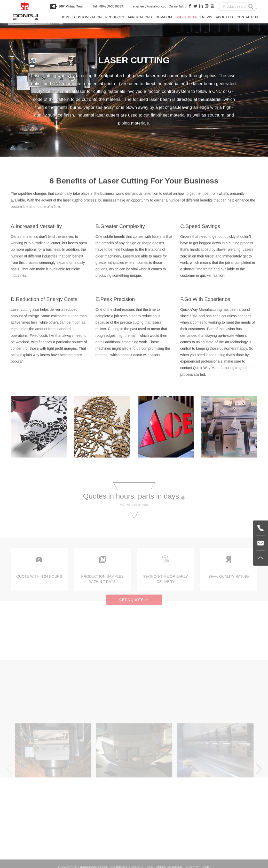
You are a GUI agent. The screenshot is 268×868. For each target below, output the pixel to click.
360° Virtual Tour (71, 6)
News (207, 17)
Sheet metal (187, 17)
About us (224, 17)
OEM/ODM (164, 17)
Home (65, 17)
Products (115, 17)
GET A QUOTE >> (134, 613)
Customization (88, 17)
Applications (140, 17)
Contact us (247, 17)
